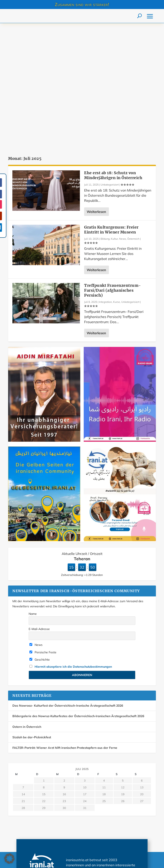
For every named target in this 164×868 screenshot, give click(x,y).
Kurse (117, 178)
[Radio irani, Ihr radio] (120, 316)
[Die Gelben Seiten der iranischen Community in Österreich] (44, 416)
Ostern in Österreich (27, 602)
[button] (9, 859)
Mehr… (124, 756)
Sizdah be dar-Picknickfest (32, 613)
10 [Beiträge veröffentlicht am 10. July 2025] (85, 663)
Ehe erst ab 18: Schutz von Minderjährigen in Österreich (113, 51)
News (123, 114)
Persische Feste (43, 528)
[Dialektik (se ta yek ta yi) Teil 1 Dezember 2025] (120, 416)
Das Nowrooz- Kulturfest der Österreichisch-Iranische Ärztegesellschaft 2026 (68, 581)
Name (33, 489)
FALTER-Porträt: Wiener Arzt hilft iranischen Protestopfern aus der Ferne (65, 623)
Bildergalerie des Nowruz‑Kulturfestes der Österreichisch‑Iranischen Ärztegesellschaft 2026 (78, 592)
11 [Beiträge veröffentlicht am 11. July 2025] (104, 663)
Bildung (105, 114)
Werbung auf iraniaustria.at (34, 816)
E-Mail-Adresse (39, 505)
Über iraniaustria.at (29, 825)
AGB (88, 834)
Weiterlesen (96, 87)
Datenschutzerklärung (30, 834)
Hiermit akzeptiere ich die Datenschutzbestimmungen (73, 542)
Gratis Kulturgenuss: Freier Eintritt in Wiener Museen (111, 105)
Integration (105, 178)
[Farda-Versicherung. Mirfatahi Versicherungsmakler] (44, 316)
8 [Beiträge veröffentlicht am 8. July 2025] (44, 663)
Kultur (114, 114)
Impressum (93, 825)
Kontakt (91, 816)
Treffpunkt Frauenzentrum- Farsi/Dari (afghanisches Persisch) (113, 166)
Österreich (133, 114)
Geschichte (40, 535)
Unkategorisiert (110, 60)
